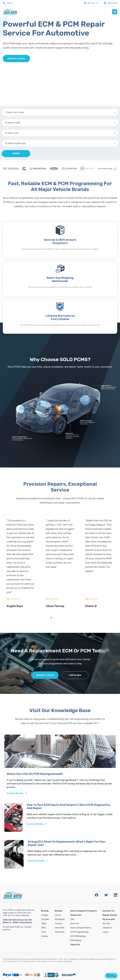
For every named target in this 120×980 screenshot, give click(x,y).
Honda (44, 936)
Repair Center (110, 915)
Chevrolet (60, 928)
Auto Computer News (81, 928)
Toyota (58, 923)
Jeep (44, 923)
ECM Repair (76, 940)
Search (16, 153)
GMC (44, 928)
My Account (110, 3)
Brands (45, 911)
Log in (106, 932)
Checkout (107, 928)
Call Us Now (75, 675)
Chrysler (45, 919)
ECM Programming (79, 932)
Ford (44, 932)
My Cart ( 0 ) (93, 3)
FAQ (72, 919)
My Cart (106, 923)
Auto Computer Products (84, 911)
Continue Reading (17, 793)
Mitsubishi (60, 919)
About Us (75, 945)
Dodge (45, 915)
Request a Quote (16, 59)
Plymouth (60, 932)
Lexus (58, 915)
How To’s (75, 923)
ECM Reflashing (78, 936)
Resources (76, 915)
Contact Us (109, 911)
